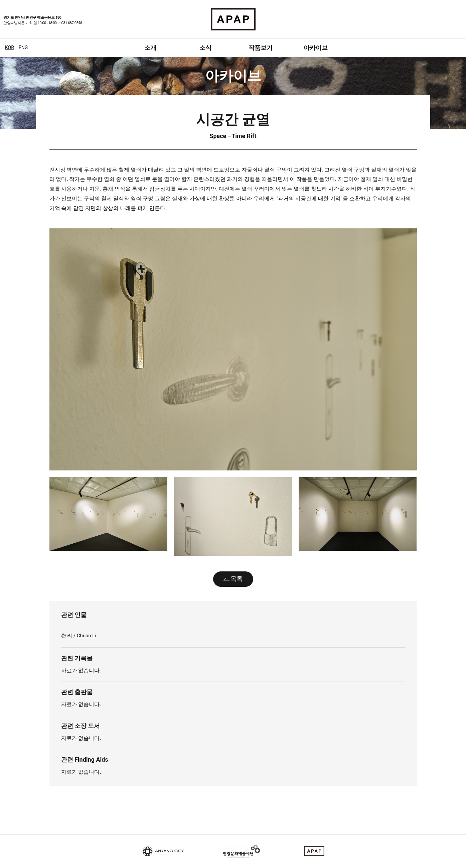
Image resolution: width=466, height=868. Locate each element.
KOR (10, 47)
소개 (150, 48)
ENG (23, 47)
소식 (205, 48)
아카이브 (316, 48)
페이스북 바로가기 (451, 24)
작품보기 (261, 48)
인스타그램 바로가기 (459, 24)
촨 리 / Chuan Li (79, 636)
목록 (237, 579)
